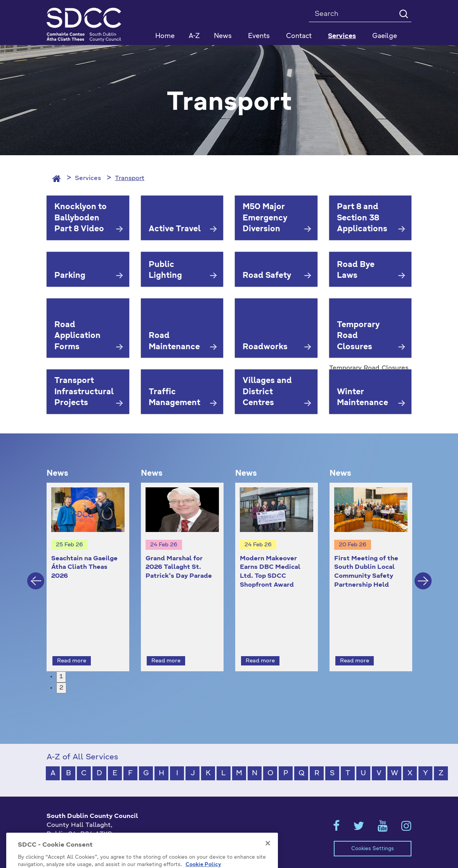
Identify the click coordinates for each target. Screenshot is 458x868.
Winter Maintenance (363, 398)
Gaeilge (385, 36)
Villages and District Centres (267, 392)
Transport (130, 178)
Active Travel (175, 229)
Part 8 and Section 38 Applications (362, 218)
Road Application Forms (77, 336)
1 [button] (61, 662)
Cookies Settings (373, 834)
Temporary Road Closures (358, 336)
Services (88, 178)
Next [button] (423, 574)
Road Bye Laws (356, 271)
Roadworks (265, 347)
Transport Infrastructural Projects (84, 392)
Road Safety (267, 276)
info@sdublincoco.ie (78, 845)
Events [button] (259, 36)
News (223, 36)
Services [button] (342, 36)
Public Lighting (165, 271)
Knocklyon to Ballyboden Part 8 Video (81, 218)
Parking (70, 276)
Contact (299, 36)
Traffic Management (174, 398)
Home (165, 36)
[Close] (268, 862)
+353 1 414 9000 (74, 833)
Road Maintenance (174, 342)
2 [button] (61, 674)
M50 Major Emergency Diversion (265, 218)
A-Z (194, 36)
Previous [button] (36, 574)
